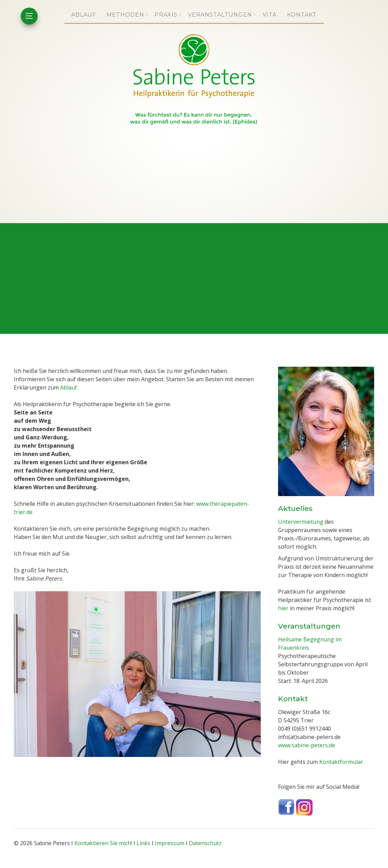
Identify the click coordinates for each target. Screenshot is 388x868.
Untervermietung (301, 522)
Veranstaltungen (220, 15)
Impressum (170, 843)
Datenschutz (205, 843)
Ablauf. (69, 388)
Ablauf (84, 15)
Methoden (125, 15)
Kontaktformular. (342, 762)
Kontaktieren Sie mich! (103, 843)
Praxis (166, 15)
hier (283, 609)
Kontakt (302, 15)
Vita (270, 15)
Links (144, 843)
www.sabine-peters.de (307, 745)
